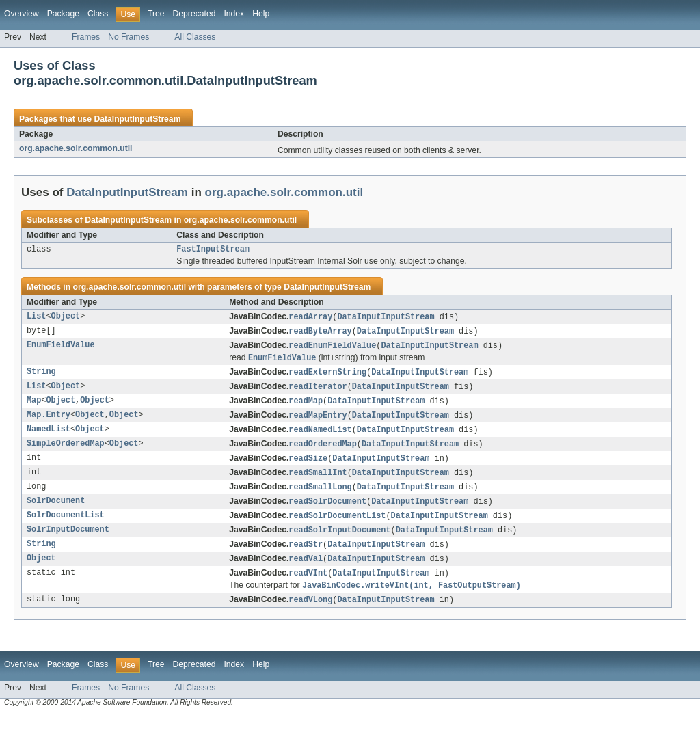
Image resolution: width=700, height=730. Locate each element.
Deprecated (194, 14)
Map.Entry (49, 422)
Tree (156, 14)
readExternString (327, 377)
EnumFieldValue (61, 349)
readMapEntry (318, 422)
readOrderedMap (323, 452)
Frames (86, 37)
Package (63, 14)
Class (98, 14)
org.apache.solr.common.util (76, 148)
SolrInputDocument (68, 542)
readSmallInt (318, 482)
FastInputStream (213, 250)
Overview (22, 14)
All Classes (195, 37)
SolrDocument (56, 512)
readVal (306, 572)
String (41, 377)
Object (66, 319)
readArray (310, 319)
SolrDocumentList (66, 527)
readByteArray (320, 334)
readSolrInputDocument (339, 542)
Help (261, 14)
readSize (308, 467)
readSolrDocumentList (337, 527)
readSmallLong (320, 497)
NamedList (49, 437)
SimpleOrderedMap (66, 452)
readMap (306, 407)
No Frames (129, 37)
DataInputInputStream (137, 119)
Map (34, 407)
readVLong (310, 615)
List (36, 319)
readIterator (318, 392)
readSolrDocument (327, 512)
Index (234, 14)
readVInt (308, 587)
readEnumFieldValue (332, 349)
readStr (306, 557)
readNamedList (320, 437)
